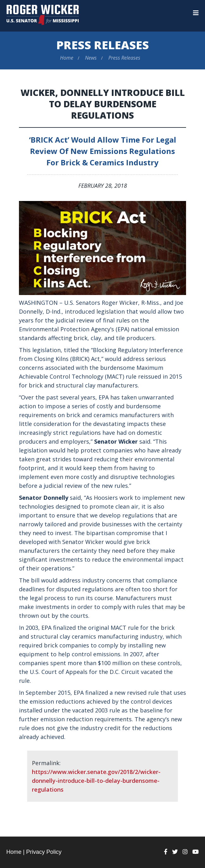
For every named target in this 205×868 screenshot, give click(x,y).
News (91, 58)
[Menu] (196, 13)
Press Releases (102, 45)
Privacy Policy (44, 852)
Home (67, 58)
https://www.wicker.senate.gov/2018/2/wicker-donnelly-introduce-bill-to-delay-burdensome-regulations (96, 781)
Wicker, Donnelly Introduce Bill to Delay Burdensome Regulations (103, 104)
